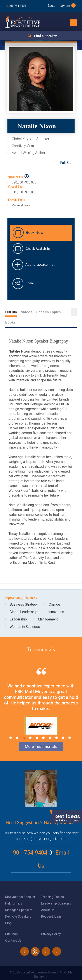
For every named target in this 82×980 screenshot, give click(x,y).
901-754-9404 (17, 6)
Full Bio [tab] (11, 312)
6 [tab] (43, 727)
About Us (48, 900)
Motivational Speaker (20, 887)
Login (51, 6)
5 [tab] (37, 727)
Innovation (56, 602)
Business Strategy (24, 594)
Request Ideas (51, 906)
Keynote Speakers (18, 906)
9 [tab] (63, 727)
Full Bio (66, 163)
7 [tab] (50, 727)
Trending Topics (52, 887)
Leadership (18, 609)
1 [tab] (11, 727)
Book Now (35, 232)
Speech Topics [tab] (49, 312)
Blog (8, 913)
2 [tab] (17, 727)
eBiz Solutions (59, 972)
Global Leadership (24, 602)
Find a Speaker (45, 36)
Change (54, 594)
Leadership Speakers (56, 893)
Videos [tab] (27, 312)
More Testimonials (41, 736)
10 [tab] (70, 727)
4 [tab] (30, 727)
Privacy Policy (51, 924)
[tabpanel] (41, 697)
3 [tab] (24, 727)
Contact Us (13, 930)
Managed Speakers (19, 900)
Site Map (11, 924)
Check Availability (38, 249)
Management (48, 609)
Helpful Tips (14, 893)
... (74, 312)
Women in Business (25, 616)
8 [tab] (57, 727)
